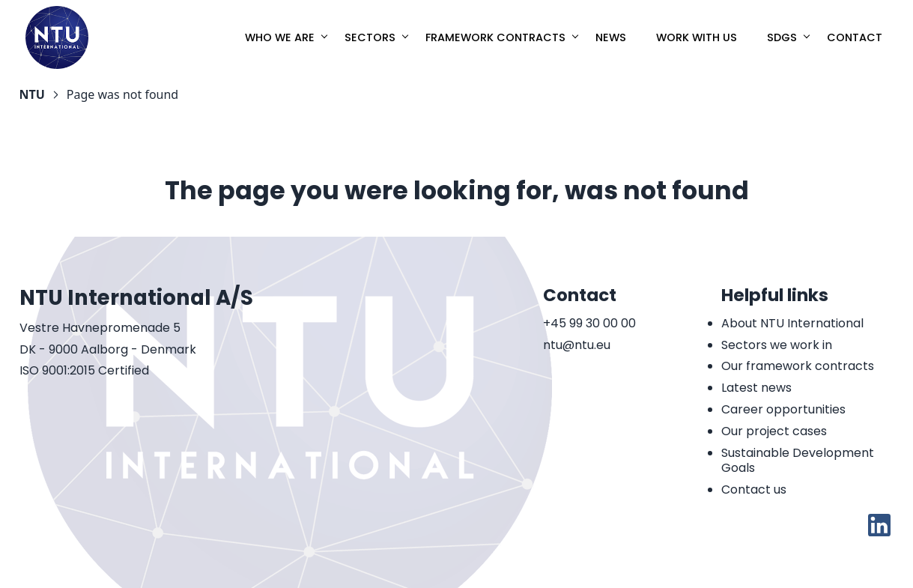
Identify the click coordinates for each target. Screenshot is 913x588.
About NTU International (792, 323)
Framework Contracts (495, 37)
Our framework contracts (798, 366)
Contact (855, 37)
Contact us (754, 490)
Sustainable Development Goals (798, 461)
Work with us (697, 37)
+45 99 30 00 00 (589, 324)
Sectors (370, 37)
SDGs (782, 37)
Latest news (756, 388)
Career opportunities (783, 409)
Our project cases (774, 431)
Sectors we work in (777, 345)
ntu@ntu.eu (577, 346)
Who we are (280, 37)
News (611, 37)
